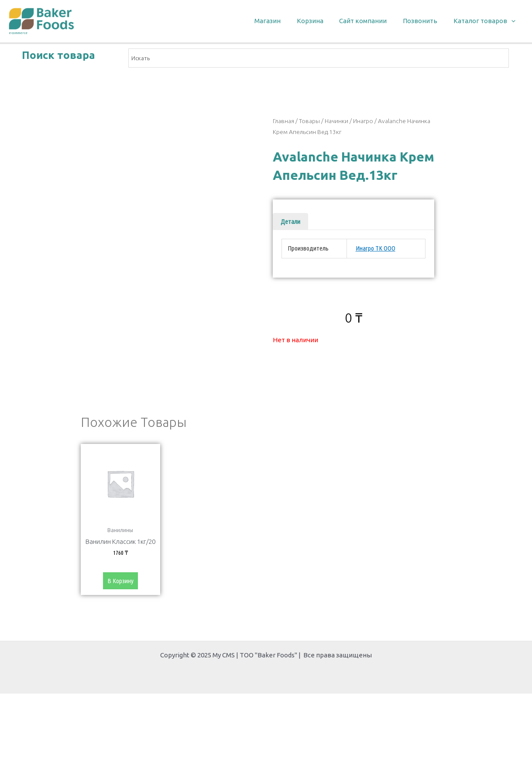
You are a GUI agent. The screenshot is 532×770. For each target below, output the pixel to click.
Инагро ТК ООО (376, 248)
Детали (290, 222)
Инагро (363, 121)
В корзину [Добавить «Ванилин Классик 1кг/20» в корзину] (120, 581)
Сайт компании (370, 21)
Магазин (281, 21)
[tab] (290, 222)
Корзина (320, 21)
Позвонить (424, 21)
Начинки (336, 121)
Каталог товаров (486, 21)
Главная (283, 121)
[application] (513, 21)
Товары (309, 121)
